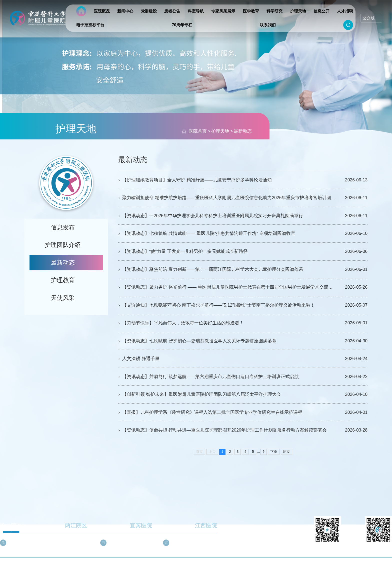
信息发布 (63, 227)
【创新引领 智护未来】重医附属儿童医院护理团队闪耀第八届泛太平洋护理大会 (202, 394)
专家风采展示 (223, 11)
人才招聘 (345, 11)
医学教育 (251, 11)
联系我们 (268, 25)
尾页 (286, 452)
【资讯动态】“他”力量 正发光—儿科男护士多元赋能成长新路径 (185, 251)
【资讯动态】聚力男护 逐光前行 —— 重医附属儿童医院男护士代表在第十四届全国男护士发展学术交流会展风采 (234, 287)
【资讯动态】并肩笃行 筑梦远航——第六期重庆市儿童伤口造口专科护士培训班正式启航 (210, 377)
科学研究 (274, 11)
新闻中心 (125, 11)
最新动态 (243, 131)
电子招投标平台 (90, 25)
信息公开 (321, 11)
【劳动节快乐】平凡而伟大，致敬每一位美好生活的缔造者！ (183, 323)
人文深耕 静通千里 (141, 359)
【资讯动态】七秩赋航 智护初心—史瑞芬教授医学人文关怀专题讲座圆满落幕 (199, 341)
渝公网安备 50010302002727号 (176, 565)
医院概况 (102, 11)
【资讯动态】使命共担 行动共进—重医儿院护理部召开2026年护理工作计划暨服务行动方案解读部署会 (224, 430)
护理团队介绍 (63, 245)
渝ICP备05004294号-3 (224, 565)
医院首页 (198, 131)
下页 (274, 452)
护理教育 (63, 280)
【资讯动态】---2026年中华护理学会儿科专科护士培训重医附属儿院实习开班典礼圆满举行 (213, 216)
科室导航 (196, 11)
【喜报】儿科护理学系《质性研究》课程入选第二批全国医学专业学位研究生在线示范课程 (212, 412)
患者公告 (172, 11)
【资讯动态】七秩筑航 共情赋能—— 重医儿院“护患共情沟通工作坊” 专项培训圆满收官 (209, 233)
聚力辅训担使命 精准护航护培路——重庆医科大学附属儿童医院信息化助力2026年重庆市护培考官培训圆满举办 (233, 198)
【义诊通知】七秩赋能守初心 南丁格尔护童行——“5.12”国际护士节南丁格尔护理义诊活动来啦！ (218, 305)
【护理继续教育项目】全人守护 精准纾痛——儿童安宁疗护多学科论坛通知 (197, 180)
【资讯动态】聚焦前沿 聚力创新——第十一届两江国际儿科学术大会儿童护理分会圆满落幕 (213, 269)
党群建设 (149, 11)
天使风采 (63, 298)
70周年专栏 (182, 25)
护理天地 (298, 11)
